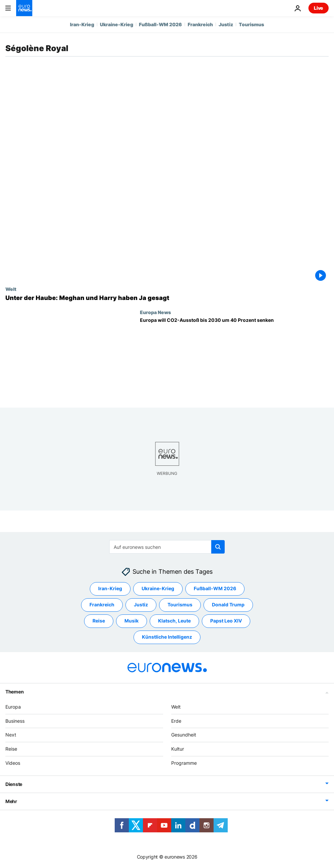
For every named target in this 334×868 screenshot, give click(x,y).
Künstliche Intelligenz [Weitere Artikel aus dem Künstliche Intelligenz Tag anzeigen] (167, 637)
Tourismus (251, 24)
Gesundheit (184, 735)
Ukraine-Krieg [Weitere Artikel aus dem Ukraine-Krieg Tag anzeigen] (158, 589)
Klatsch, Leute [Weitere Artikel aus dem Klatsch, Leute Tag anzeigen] (174, 621)
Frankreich (200, 24)
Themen (14, 692)
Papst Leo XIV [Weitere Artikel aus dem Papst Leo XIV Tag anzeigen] (226, 621)
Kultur (178, 749)
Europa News (155, 312)
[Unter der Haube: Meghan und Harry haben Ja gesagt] (167, 298)
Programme (184, 763)
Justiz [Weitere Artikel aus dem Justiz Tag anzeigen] (141, 605)
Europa (13, 707)
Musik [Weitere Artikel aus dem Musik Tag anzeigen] (132, 621)
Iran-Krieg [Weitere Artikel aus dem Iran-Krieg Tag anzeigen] (110, 589)
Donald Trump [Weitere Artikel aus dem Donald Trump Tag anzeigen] (228, 605)
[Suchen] (167, 547)
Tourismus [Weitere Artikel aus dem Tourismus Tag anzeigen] (180, 605)
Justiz (226, 24)
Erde (176, 721)
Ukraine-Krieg (117, 24)
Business (15, 721)
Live (319, 8)
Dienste (14, 784)
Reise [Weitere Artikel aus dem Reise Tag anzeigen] (99, 621)
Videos (13, 763)
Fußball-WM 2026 (160, 24)
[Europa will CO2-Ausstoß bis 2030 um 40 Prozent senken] (234, 357)
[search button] (218, 547)
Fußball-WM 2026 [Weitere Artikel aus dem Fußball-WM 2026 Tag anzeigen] (215, 589)
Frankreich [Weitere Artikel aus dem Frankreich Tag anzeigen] (102, 605)
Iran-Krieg (82, 24)
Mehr (11, 801)
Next (11, 735)
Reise (11, 749)
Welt (11, 289)
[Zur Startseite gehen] (24, 8)
